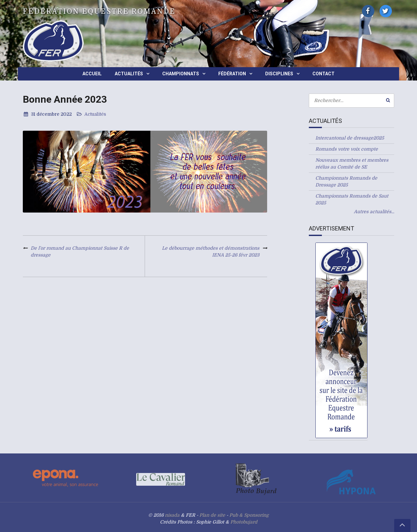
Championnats (181, 74)
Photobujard (244, 522)
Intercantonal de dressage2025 (350, 138)
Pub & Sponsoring (249, 515)
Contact (324, 74)
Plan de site (212, 515)
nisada (172, 515)
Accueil (92, 74)
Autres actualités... (374, 212)
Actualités (129, 74)
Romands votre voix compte (347, 149)
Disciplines (279, 74)
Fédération (232, 74)
